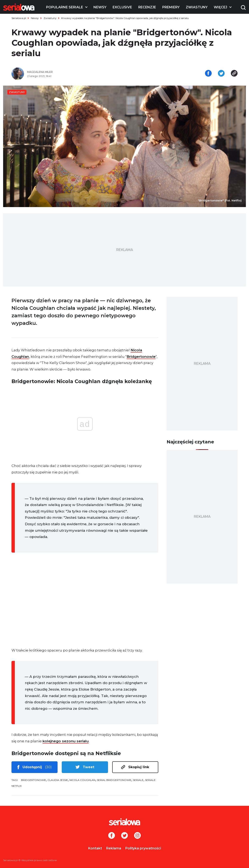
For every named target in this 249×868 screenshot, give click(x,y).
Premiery (171, 7)
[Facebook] (112, 836)
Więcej (220, 7)
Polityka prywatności (143, 848)
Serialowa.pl (19, 18)
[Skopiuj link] (234, 74)
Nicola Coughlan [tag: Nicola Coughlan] (82, 780)
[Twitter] (124, 836)
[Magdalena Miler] (74, 72)
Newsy (100, 7)
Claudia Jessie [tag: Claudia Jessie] (58, 780)
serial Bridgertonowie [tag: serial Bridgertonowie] (114, 780)
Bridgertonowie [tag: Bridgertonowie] (34, 780)
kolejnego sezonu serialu (66, 741)
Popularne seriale (65, 7)
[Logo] (19, 7)
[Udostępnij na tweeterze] (221, 74)
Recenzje (147, 7)
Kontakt (95, 848)
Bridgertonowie (141, 357)
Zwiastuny (197, 7)
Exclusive (122, 7)
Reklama (114, 848)
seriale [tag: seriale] (138, 780)
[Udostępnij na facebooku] (208, 74)
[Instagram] (137, 836)
